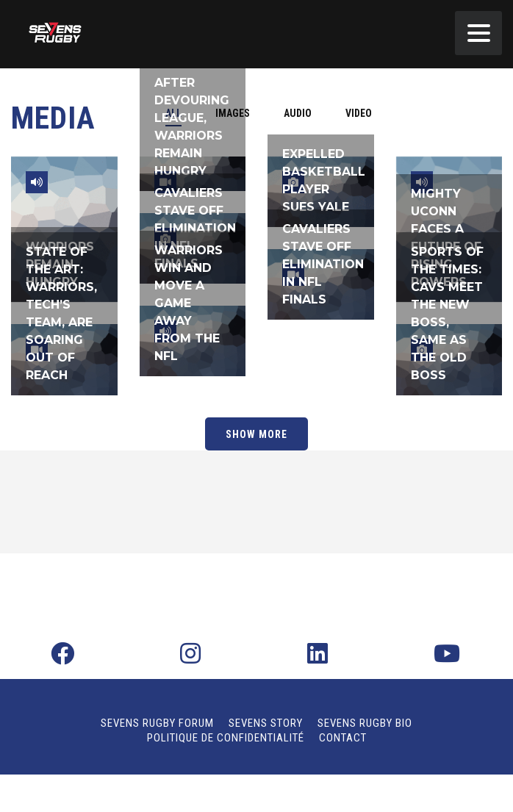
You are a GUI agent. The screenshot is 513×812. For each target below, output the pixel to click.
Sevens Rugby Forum (157, 723)
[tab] (298, 113)
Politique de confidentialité (226, 738)
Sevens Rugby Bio (365, 723)
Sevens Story (266, 723)
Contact (343, 738)
